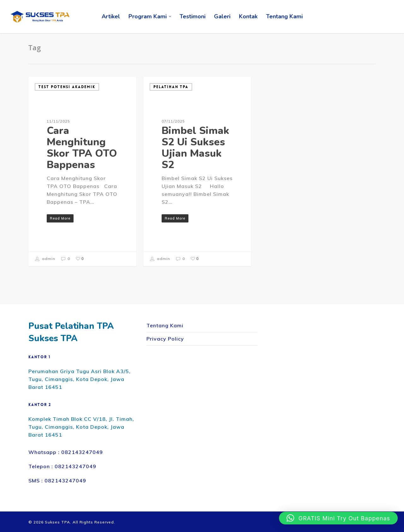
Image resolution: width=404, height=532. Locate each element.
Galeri (222, 16)
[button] (338, 518)
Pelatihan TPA (171, 87)
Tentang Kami (284, 16)
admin (45, 259)
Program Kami (150, 17)
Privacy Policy (165, 339)
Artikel (111, 16)
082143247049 (82, 452)
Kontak (248, 16)
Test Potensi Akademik (67, 87)
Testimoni (193, 16)
